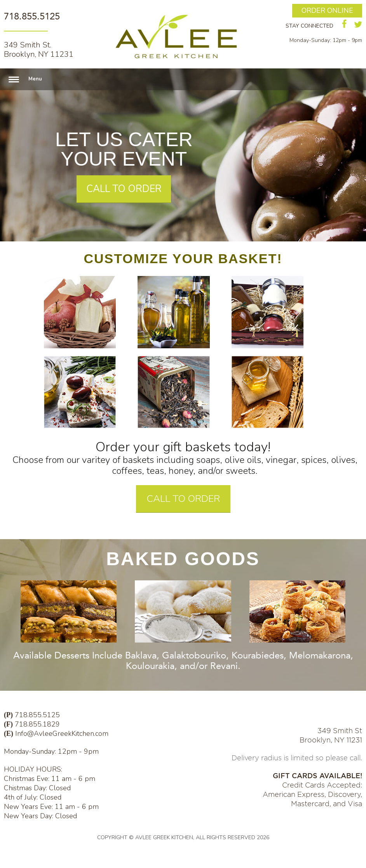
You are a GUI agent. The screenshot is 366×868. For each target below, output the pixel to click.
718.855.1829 (37, 724)
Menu (35, 79)
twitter (358, 24)
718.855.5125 (32, 16)
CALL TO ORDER (124, 189)
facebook (344, 24)
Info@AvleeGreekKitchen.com (62, 734)
